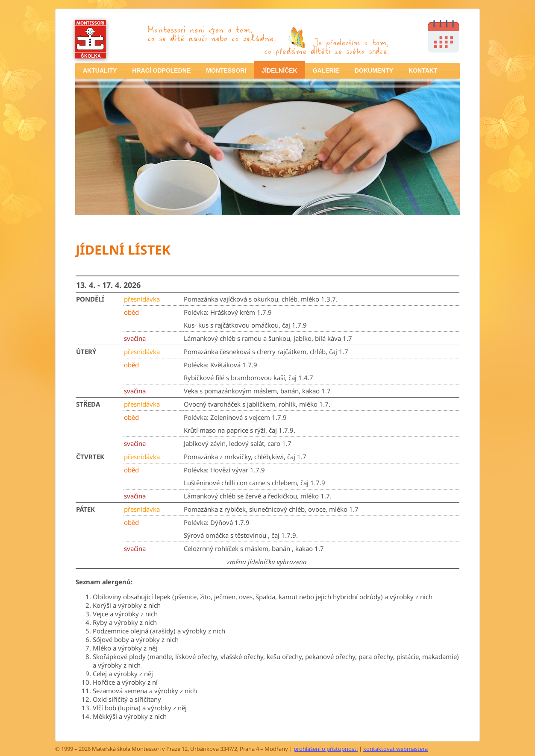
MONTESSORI (226, 70)
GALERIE (326, 70)
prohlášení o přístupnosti (326, 749)
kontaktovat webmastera (395, 749)
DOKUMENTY (374, 70)
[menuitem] (100, 71)
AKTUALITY (100, 70)
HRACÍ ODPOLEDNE (161, 70)
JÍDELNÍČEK (279, 70)
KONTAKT (423, 70)
